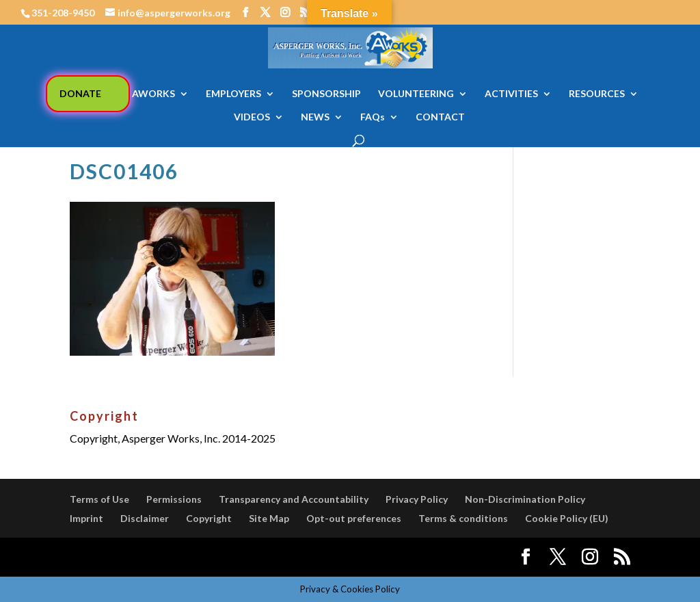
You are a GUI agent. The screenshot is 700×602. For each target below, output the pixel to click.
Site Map (269, 518)
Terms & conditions (463, 518)
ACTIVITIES (511, 94)
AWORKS (153, 94)
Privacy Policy (417, 499)
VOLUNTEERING (416, 94)
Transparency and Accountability (294, 499)
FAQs (373, 117)
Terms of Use (99, 499)
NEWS (315, 117)
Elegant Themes (171, 557)
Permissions (174, 499)
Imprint (86, 518)
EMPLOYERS (233, 94)
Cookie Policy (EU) (567, 518)
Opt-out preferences (354, 518)
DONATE (80, 93)
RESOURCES (597, 94)
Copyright (209, 518)
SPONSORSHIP (326, 94)
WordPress (308, 557)
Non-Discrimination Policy (525, 499)
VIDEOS (252, 117)
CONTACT (440, 117)
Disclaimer (145, 518)
